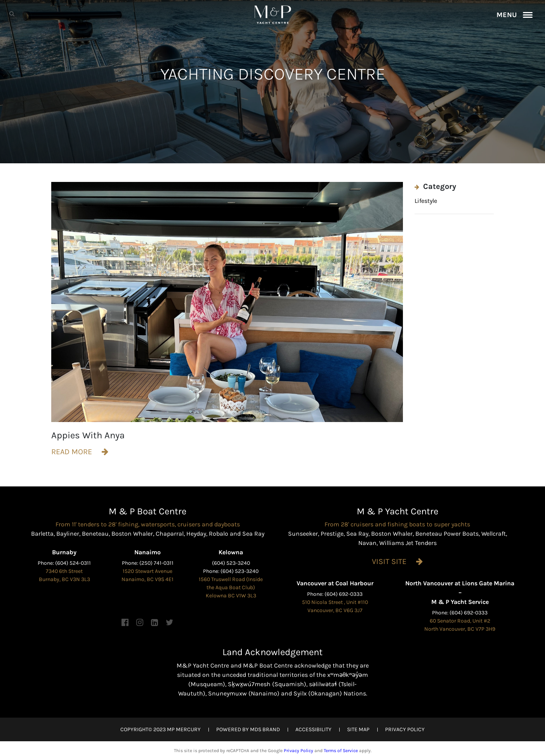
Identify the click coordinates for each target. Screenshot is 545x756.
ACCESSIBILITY (313, 729)
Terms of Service (341, 751)
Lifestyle (426, 201)
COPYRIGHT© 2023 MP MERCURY (161, 729)
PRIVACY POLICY (405, 729)
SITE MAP (358, 729)
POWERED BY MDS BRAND (248, 729)
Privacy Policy (299, 751)
